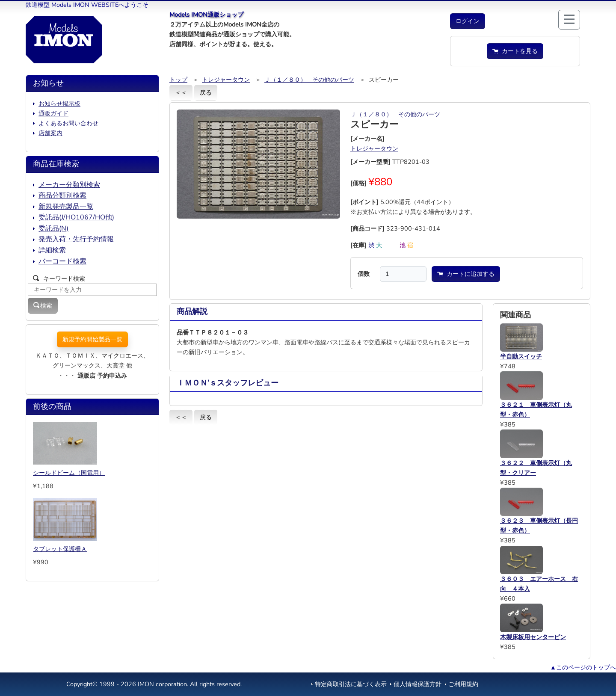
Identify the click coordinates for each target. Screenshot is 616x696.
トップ (178, 80)
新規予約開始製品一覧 (92, 339)
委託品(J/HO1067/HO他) (76, 217)
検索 (43, 305)
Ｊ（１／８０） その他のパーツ (309, 80)
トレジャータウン (226, 80)
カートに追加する (466, 274)
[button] (468, 21)
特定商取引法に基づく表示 (351, 684)
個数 (364, 274)
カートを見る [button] (515, 51)
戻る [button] (206, 92)
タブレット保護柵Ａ (60, 549)
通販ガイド (53, 113)
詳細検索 (52, 250)
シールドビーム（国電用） (69, 473)
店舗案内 (50, 133)
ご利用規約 (463, 684)
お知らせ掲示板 (59, 104)
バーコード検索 (62, 261)
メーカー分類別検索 (69, 185)
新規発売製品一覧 (66, 207)
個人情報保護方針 (418, 684)
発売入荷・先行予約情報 (76, 239)
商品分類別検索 (62, 195)
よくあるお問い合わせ (68, 123)
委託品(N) (53, 228)
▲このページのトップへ (583, 667)
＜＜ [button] (181, 92)
